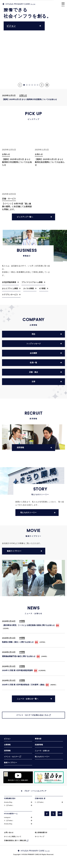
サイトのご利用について (13, 837)
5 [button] (35, 85)
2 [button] (27, 85)
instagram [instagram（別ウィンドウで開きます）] (7, 817)
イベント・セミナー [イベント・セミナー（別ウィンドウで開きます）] (11, 757)
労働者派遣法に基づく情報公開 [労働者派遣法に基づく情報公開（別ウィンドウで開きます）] (15, 840)
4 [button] (32, 85)
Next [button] (42, 85)
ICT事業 (42, 285)
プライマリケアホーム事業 (32, 278)
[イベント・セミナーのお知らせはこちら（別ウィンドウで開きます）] (33, 711)
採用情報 (7, 751)
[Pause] (47, 85)
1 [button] (24, 85)
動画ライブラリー (11, 763)
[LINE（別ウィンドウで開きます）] (60, 814)
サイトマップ (40, 837)
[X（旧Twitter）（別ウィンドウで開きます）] (53, 814)
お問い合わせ (9, 832)
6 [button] (38, 85)
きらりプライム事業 (10, 285)
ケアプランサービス (10, 291)
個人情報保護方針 (41, 832)
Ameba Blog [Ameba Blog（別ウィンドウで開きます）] (8, 802)
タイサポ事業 (29, 285)
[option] (33, 44)
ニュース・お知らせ (42, 751)
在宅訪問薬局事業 (9, 278)
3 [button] (29, 85)
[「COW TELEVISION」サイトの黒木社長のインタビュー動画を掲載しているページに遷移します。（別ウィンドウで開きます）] (18, 777)
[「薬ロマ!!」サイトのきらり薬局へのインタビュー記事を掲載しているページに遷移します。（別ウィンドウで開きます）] (49, 777)
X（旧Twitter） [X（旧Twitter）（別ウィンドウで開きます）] (9, 805)
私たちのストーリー (42, 757)
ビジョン (11, 26)
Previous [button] (20, 85)
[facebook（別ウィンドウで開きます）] (47, 814)
